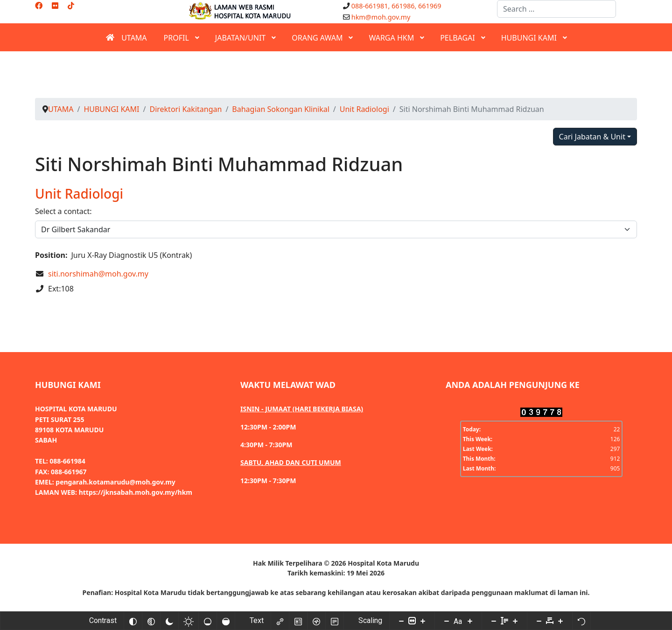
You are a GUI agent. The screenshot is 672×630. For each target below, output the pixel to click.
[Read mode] (335, 621)
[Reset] (581, 621)
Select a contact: (63, 211)
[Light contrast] (189, 621)
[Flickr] (55, 6)
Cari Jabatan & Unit (592, 137)
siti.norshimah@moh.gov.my (98, 274)
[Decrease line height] (494, 621)
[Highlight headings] (298, 621)
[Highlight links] (280, 621)
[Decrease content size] (401, 621)
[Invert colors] (133, 621)
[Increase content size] (423, 621)
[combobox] (556, 9)
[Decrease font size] (447, 621)
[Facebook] (39, 6)
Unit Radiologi (79, 194)
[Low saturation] (208, 621)
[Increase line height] (515, 621)
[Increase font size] (470, 621)
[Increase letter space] (560, 621)
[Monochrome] (151, 621)
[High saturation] (226, 621)
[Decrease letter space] (539, 621)
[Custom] (71, 6)
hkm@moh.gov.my (381, 17)
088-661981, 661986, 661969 (396, 6)
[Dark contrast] (169, 621)
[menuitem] (126, 37)
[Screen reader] (316, 621)
